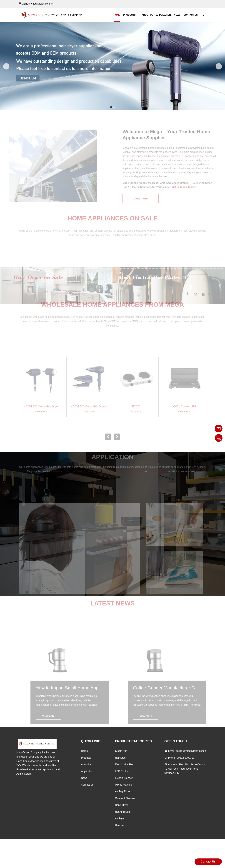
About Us (147, 15)
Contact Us (191, 15)
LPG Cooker (122, 771)
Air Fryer (120, 818)
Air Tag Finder (123, 791)
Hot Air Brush (122, 812)
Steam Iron (121, 751)
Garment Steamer (125, 798)
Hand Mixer (121, 805)
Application (164, 15)
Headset (120, 825)
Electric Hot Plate (125, 765)
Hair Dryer (121, 758)
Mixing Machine (124, 785)
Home (117, 15)
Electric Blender (124, 778)
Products (129, 15)
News (177, 15)
